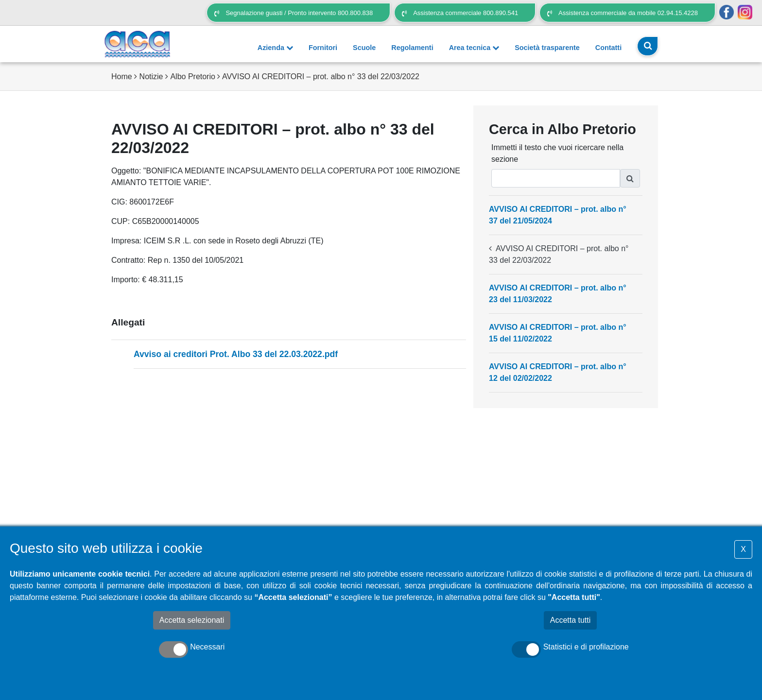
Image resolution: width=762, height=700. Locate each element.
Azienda (275, 48)
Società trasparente (547, 48)
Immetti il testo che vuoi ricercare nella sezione (557, 153)
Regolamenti (412, 48)
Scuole (364, 48)
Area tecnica (474, 48)
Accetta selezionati (192, 620)
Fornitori (323, 48)
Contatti (608, 48)
